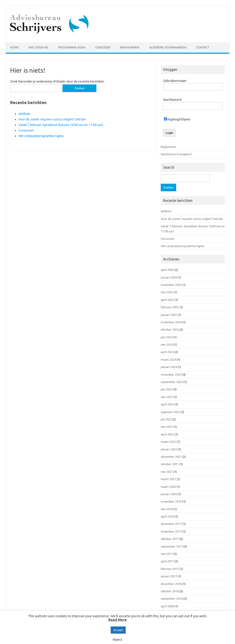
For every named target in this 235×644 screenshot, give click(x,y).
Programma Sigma (72, 47)
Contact (203, 47)
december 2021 (171, 457)
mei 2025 (167, 292)
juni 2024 (167, 337)
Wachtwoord (172, 100)
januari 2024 (169, 367)
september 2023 (172, 382)
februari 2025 (170, 307)
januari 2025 (169, 315)
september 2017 (172, 546)
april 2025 (167, 300)
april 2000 (167, 606)
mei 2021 (167, 472)
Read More (117, 620)
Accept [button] (118, 630)
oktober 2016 (170, 591)
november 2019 (171, 501)
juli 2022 (166, 419)
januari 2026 (169, 277)
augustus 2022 (170, 412)
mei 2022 (167, 427)
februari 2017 (170, 569)
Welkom (24, 114)
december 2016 (171, 584)
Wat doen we (38, 47)
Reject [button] (117, 640)
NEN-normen (130, 47)
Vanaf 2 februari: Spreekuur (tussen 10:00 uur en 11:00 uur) (61, 125)
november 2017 (171, 531)
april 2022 (167, 434)
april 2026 (167, 270)
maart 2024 (168, 359)
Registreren (168, 147)
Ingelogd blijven (177, 119)
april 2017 (167, 561)
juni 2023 (167, 389)
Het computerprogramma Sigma (41, 136)
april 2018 (167, 516)
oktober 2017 (170, 539)
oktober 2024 (170, 329)
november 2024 (171, 322)
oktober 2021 (170, 464)
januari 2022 (169, 449)
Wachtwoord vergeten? (176, 154)
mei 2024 (167, 344)
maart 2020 (168, 487)
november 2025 (171, 285)
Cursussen (103, 47)
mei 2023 (167, 397)
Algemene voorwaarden (168, 47)
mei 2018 (167, 509)
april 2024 (167, 352)
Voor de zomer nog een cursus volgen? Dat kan (52, 119)
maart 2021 (168, 479)
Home (15, 47)
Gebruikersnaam (175, 81)
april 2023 (167, 404)
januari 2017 (169, 576)
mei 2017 (167, 554)
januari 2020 (169, 494)
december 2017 (171, 524)
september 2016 (172, 599)
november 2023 (171, 374)
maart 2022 (168, 442)
